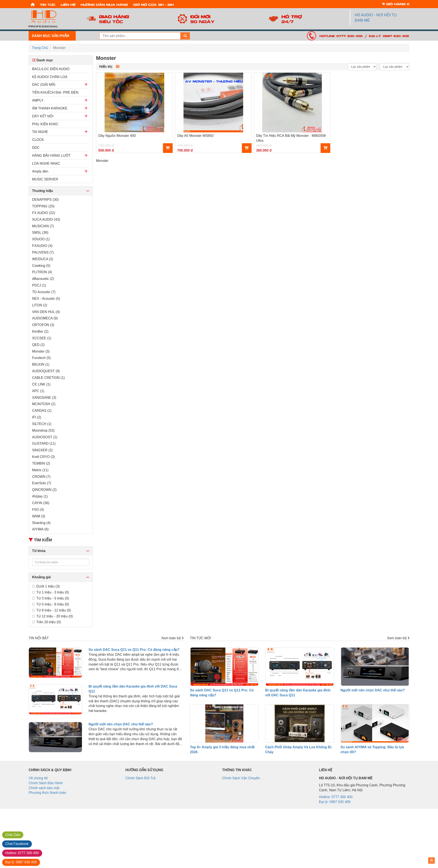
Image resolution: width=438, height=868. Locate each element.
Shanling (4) (41, 523)
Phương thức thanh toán (47, 793)
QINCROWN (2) (44, 490)
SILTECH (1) (42, 424)
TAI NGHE (40, 132)
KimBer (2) (40, 331)
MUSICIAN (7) (43, 226)
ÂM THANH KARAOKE (50, 108)
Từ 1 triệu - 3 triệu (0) (51, 592)
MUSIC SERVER (45, 179)
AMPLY (38, 100)
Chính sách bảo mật (44, 788)
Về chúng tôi (38, 778)
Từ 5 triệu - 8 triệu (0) (51, 604)
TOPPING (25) (43, 206)
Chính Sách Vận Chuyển (241, 778)
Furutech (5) (41, 358)
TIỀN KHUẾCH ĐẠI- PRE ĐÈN (55, 92)
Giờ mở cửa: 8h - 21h (153, 4)
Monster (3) (41, 351)
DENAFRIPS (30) (45, 200)
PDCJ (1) (39, 285)
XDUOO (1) (41, 239)
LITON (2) (40, 305)
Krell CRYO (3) (43, 457)
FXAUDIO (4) (42, 246)
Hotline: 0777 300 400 (341, 36)
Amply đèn (40, 171)
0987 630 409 (21, 862)
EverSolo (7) (42, 483)
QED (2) (38, 345)
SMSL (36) (40, 232)
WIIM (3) (39, 516)
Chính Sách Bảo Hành (46, 783)
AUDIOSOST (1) (45, 437)
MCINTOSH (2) (44, 404)
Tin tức (48, 4)
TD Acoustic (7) (44, 292)
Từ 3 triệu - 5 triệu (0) (51, 598)
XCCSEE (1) (42, 338)
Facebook (17, 844)
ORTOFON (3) (43, 325)
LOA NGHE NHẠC (46, 163)
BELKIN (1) (41, 364)
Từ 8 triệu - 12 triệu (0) (51, 610)
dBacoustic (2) (43, 279)
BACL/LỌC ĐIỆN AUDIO (51, 69)
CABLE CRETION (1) (48, 378)
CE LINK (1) (41, 384)
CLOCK (38, 140)
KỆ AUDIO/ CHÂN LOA (50, 77)
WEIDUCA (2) (43, 259)
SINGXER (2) (42, 450)
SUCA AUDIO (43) (46, 219)
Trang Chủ (40, 48)
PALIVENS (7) (43, 252)
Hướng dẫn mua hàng (104, 4)
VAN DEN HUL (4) (46, 312)
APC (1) (38, 391)
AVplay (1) (40, 496)
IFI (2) (37, 417)
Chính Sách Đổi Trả (141, 778)
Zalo (13, 835)
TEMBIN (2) (41, 463)
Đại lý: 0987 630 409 (389, 36)
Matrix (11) (40, 470)
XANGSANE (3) (44, 398)
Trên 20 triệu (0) (46, 622)
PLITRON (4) (42, 272)
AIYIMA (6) (40, 529)
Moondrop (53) (43, 430)
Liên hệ (68, 4)
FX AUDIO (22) (44, 213)
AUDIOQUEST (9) (46, 371)
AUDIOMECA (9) (45, 318)
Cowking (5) (41, 266)
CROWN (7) (41, 477)
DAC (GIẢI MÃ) (44, 85)
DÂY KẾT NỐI (43, 116)
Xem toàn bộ (172, 638)
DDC (36, 148)
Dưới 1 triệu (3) (46, 586)
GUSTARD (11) (44, 444)
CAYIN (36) (41, 503)
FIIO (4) (38, 510)
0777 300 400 (22, 853)
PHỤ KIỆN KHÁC (45, 124)
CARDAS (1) (42, 411)
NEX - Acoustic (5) (46, 299)
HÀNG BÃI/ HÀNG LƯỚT (51, 156)
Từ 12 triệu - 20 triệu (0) (52, 616)
